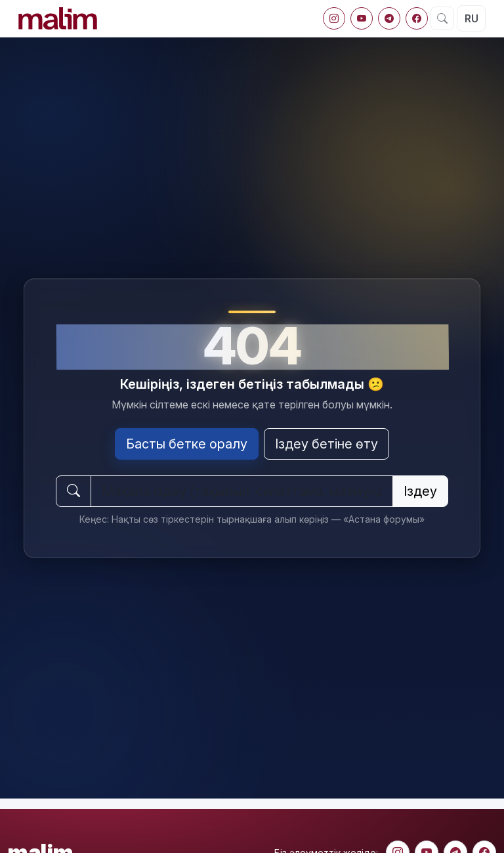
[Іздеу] (442, 18)
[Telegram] (389, 18)
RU (472, 18)
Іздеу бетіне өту (326, 444)
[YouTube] (362, 18)
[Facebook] (417, 18)
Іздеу (420, 491)
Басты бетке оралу (187, 444)
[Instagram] (334, 18)
